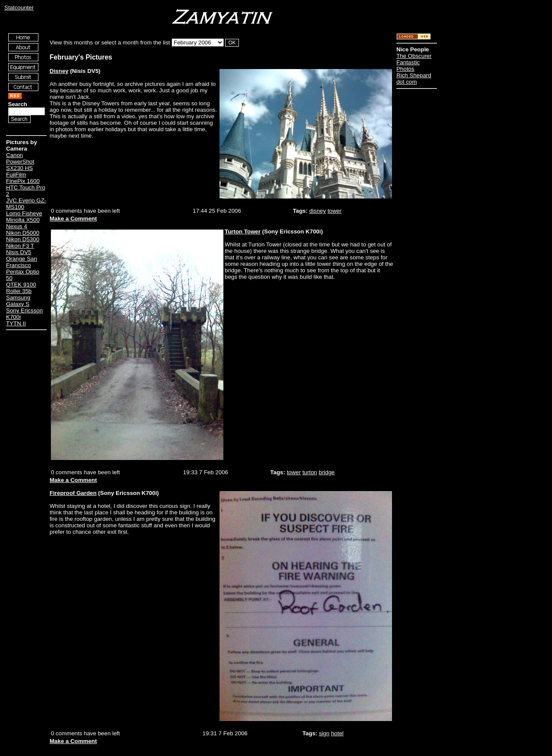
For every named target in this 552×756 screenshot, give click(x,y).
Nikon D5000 (23, 233)
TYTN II (16, 323)
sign (324, 733)
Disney (59, 71)
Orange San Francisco (22, 262)
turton (310, 472)
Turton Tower (243, 232)
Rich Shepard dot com (414, 79)
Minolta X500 (23, 220)
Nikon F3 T (20, 246)
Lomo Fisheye (24, 213)
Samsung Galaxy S (18, 301)
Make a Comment (73, 219)
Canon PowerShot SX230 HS (20, 162)
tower (334, 211)
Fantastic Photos (408, 66)
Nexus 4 (17, 226)
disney (318, 211)
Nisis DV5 (19, 252)
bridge (327, 472)
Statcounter (19, 8)
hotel (337, 733)
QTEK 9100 (21, 285)
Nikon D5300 (23, 239)
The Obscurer (414, 56)
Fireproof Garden (73, 493)
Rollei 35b (19, 291)
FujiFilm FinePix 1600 (23, 178)
